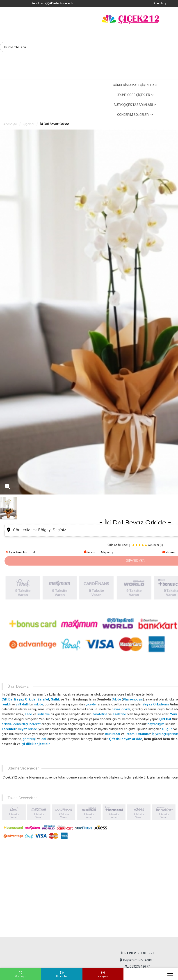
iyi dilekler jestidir (35, 744)
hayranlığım (156, 724)
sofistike (43, 714)
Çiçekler (29, 124)
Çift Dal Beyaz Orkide (19, 699)
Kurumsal (113, 734)
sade (28, 714)
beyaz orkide (121, 709)
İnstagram (103, 976)
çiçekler (91, 704)
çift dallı (22, 704)
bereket (35, 724)
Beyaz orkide (27, 729)
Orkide (116, 699)
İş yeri (156, 734)
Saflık (55, 699)
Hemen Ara (62, 976)
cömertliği (21, 724)
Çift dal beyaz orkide (126, 739)
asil (44, 739)
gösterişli (30, 739)
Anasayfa (10, 124)
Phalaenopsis (133, 699)
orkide (39, 704)
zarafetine (100, 714)
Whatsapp (21, 976)
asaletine (119, 714)
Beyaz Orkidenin (156, 704)
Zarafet (43, 699)
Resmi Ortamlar (138, 734)
